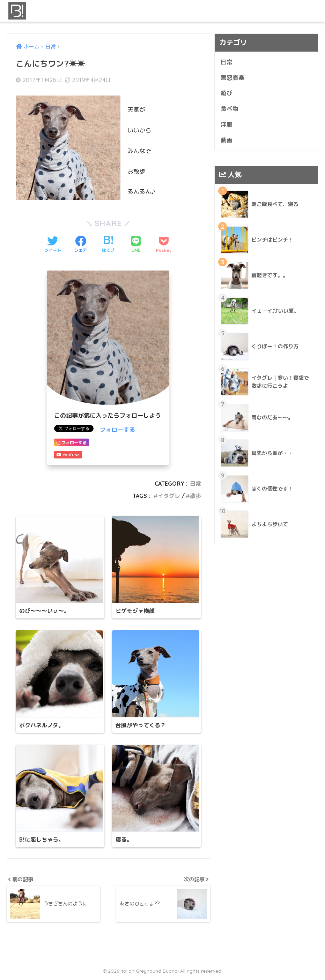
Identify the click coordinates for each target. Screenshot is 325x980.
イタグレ (169, 496)
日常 (195, 484)
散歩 (195, 496)
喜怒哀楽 (232, 78)
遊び (227, 93)
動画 (227, 140)
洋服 (227, 124)
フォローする (117, 430)
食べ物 (230, 109)
